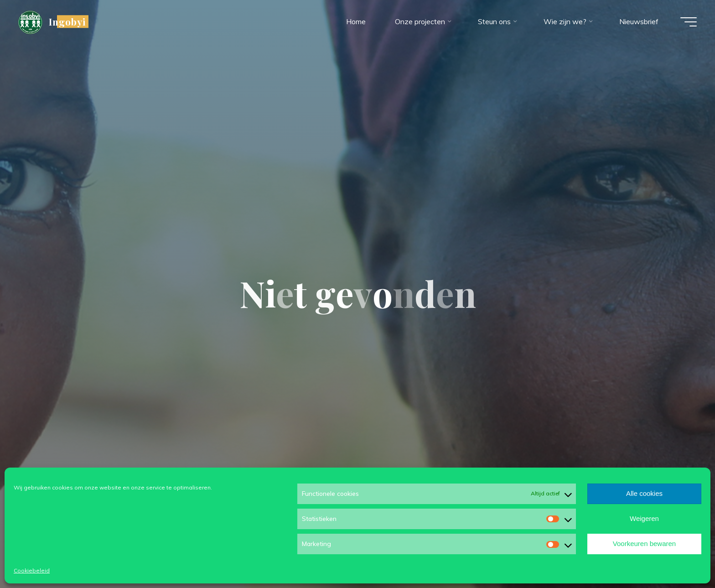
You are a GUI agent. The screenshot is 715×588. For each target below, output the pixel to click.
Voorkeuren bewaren (644, 544)
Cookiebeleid (32, 570)
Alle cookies (644, 493)
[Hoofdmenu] (689, 22)
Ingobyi (67, 21)
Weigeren (644, 518)
